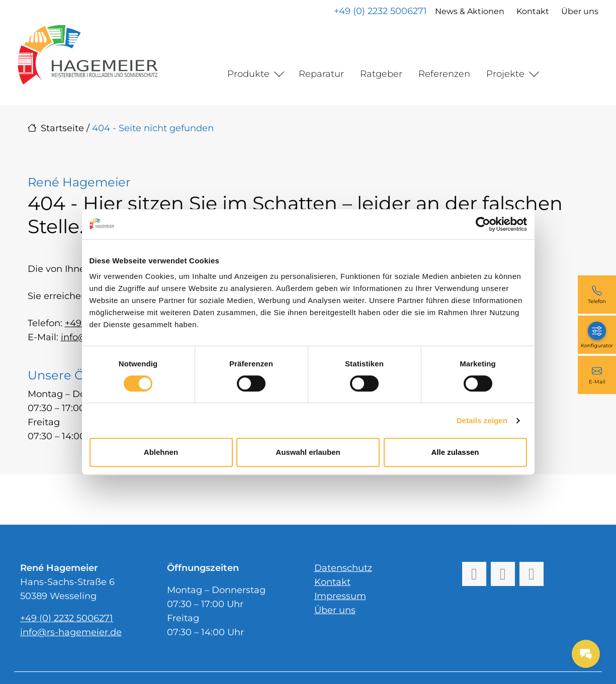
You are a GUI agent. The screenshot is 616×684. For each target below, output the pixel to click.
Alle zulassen (455, 452)
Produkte (248, 74)
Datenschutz (343, 568)
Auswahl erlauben (308, 452)
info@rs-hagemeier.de (71, 632)
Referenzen (444, 74)
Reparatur (321, 74)
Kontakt (532, 11)
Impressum (340, 596)
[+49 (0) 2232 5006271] (597, 295)
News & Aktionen (469, 11)
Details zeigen (482, 420)
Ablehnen (161, 452)
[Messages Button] (586, 654)
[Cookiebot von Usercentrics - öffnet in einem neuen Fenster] (483, 224)
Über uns (579, 11)
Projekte (505, 74)
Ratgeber (381, 74)
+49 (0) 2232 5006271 (380, 11)
